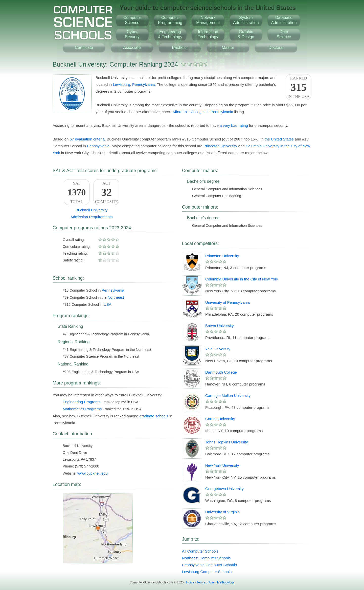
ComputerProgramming (170, 20)
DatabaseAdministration (284, 20)
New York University (222, 465)
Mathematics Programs (82, 409)
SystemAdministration (246, 20)
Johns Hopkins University (226, 442)
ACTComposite (106, 192)
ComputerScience (132, 20)
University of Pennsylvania (227, 302)
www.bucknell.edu (93, 473)
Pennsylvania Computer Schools (209, 565)
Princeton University (220, 146)
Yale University (218, 349)
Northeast (116, 297)
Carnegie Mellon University (228, 395)
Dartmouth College (221, 372)
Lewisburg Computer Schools (207, 572)
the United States (279, 139)
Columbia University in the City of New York (242, 279)
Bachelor (180, 47)
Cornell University (220, 419)
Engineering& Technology (170, 34)
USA (108, 304)
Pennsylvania (143, 84)
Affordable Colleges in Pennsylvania (203, 112)
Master (228, 47)
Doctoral (276, 47)
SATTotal (77, 192)
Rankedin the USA (299, 87)
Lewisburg (121, 84)
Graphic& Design (246, 34)
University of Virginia (222, 512)
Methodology (226, 582)
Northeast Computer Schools (206, 558)
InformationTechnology (208, 34)
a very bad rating (234, 125)
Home (190, 582)
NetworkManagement (208, 20)
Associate (132, 47)
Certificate (84, 47)
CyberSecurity (132, 34)
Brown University (220, 326)
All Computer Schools (200, 551)
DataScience (284, 34)
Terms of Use (206, 582)
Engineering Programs (82, 402)
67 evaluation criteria (87, 139)
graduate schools (154, 416)
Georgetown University (224, 489)
